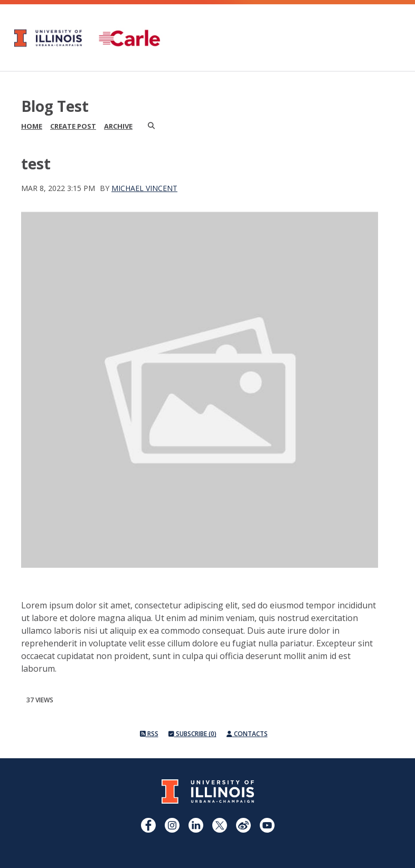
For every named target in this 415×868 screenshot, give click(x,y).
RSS (149, 734)
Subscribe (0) (192, 734)
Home (32, 126)
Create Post (73, 126)
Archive (118, 126)
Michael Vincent (144, 188)
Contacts (247, 734)
